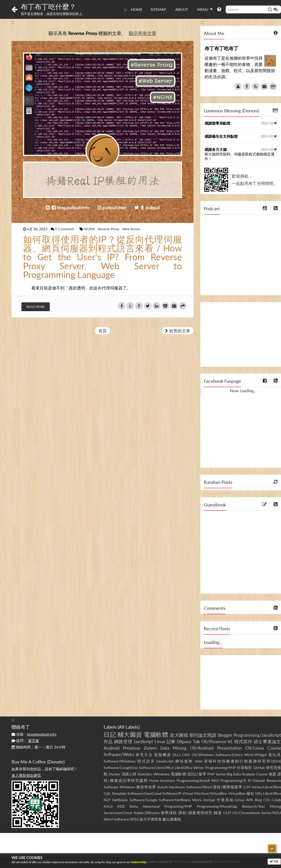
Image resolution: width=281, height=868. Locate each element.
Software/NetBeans (175, 800)
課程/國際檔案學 (228, 787)
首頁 (102, 331)
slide (199, 761)
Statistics (145, 774)
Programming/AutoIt (193, 780)
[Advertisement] (241, 334)
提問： (25, 741)
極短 (250, 793)
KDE (121, 806)
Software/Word (199, 787)
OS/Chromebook (246, 813)
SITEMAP (158, 9)
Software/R (172, 793)
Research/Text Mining (262, 806)
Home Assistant (162, 780)
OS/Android (202, 748)
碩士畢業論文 (268, 741)
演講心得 (129, 774)
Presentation (230, 748)
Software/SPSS (126, 819)
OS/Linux (255, 748)
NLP (107, 800)
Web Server (131, 229)
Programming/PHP (221, 767)
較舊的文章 (178, 331)
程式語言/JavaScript (155, 761)
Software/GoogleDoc (121, 767)
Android (112, 748)
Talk (196, 741)
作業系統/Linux (231, 800)
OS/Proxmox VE (217, 741)
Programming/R (233, 780)
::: (125, 9)
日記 (110, 734)
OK (274, 861)
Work (197, 800)
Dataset (259, 780)
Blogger (225, 735)
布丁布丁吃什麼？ (48, 6)
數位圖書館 (172, 819)
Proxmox (132, 748)
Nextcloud (151, 806)
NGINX (90, 229)
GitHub (259, 767)
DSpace (184, 741)
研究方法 (144, 755)
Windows (127, 787)
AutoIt (162, 787)
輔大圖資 (130, 734)
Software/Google (143, 800)
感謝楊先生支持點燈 (221, 136)
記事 (171, 741)
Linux (160, 741)
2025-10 (269, 123)
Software (111, 787)
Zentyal (209, 800)
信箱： (34, 734)
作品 (108, 741)
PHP (211, 774)
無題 (273, 774)
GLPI (227, 813)
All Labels (129, 727)
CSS (267, 800)
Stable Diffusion (147, 813)
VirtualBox (237, 793)
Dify (259, 793)
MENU (205, 9)
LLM (247, 787)
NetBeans (120, 800)
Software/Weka (119, 754)
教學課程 (169, 813)
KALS (108, 806)
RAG (215, 780)
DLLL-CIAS (181, 755)
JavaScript (143, 741)
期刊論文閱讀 (203, 735)
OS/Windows (203, 755)
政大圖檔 (179, 735)
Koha (134, 806)
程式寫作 (243, 741)
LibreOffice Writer (189, 767)
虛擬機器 (163, 755)
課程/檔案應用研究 (195, 813)
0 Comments (65, 229)
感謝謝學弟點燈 (217, 123)
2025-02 (269, 136)
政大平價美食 (151, 819)
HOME (137, 9)
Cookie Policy (139, 862)
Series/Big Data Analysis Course (242, 774)
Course (274, 748)
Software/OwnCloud (144, 793)
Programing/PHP (178, 806)
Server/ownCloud (118, 813)
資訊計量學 (197, 774)
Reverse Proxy (109, 229)
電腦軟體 (156, 734)
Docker (114, 774)
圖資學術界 (146, 787)
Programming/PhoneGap (217, 806)
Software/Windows (120, 761)
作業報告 (244, 767)
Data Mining (173, 748)
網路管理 (123, 741)
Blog (258, 800)
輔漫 (218, 813)
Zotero (150, 748)
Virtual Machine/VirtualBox (205, 793)
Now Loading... (243, 391)
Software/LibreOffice (156, 767)
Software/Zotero (229, 755)
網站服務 (184, 761)
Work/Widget (255, 755)
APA (250, 800)
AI (249, 780)
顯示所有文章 (143, 33)
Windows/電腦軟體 (170, 774)
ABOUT (182, 9)
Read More (36, 307)
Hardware (177, 787)
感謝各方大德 (216, 149)
